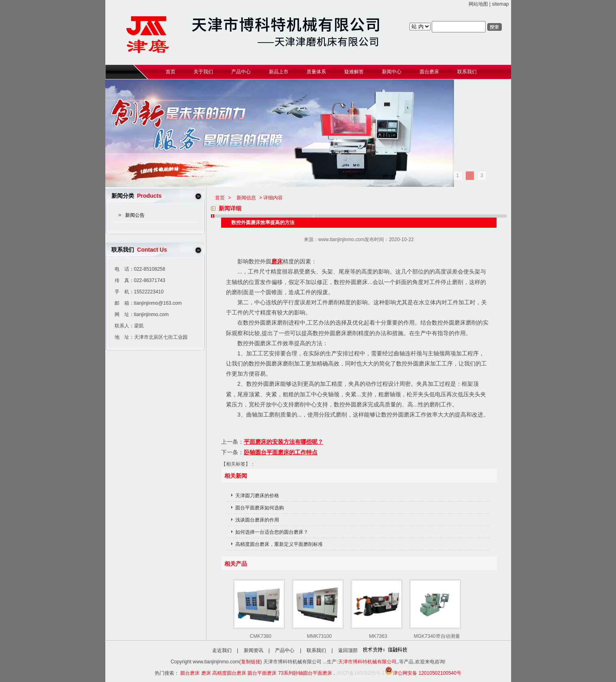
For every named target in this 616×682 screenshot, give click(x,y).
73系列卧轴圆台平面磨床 (305, 673)
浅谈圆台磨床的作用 (257, 520)
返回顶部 (348, 650)
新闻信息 (246, 198)
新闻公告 (135, 215)
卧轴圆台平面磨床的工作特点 (281, 452)
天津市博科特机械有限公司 (367, 662)
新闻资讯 (254, 650)
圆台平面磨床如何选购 (260, 508)
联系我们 (316, 650)
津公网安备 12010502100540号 (423, 673)
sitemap (500, 4)
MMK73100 (319, 636)
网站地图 (478, 4)
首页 (220, 198)
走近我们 (222, 650)
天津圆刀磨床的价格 (257, 496)
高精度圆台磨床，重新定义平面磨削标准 (279, 544)
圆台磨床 (190, 673)
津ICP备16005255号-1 (360, 673)
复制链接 (251, 662)
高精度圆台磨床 (229, 673)
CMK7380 (261, 636)
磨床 (277, 261)
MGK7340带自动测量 (437, 636)
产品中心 (285, 650)
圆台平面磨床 (262, 673)
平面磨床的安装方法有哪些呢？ (283, 442)
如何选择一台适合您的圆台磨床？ (272, 532)
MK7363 (378, 636)
